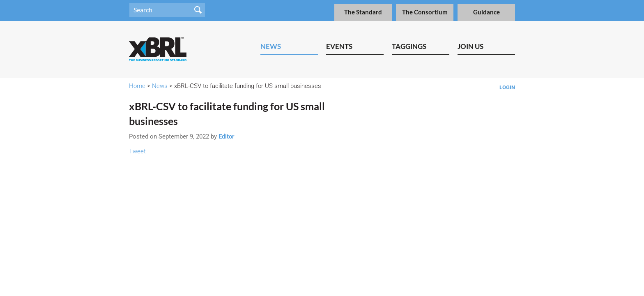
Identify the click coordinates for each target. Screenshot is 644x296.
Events (339, 46)
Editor (227, 136)
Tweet (137, 151)
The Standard (363, 12)
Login (507, 87)
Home (137, 86)
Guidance (486, 12)
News (271, 46)
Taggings (409, 46)
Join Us (470, 46)
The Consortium (425, 12)
